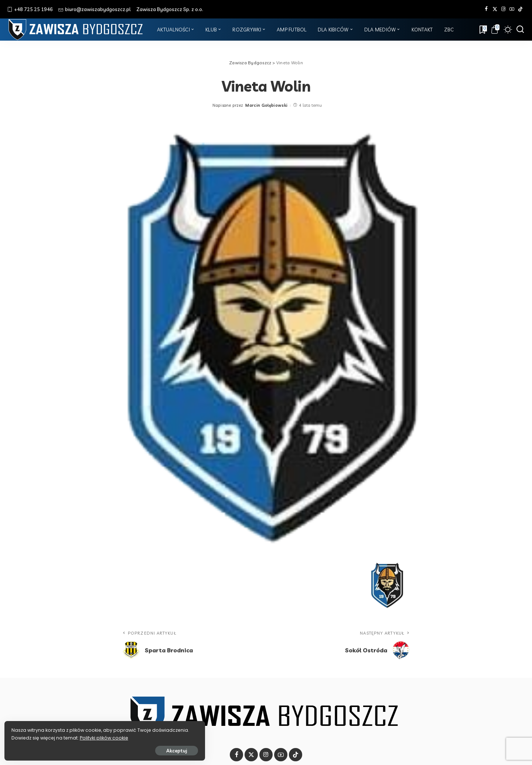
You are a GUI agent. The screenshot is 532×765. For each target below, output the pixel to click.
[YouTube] (512, 9)
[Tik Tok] (520, 9)
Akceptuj (88, 749)
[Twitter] (495, 9)
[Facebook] (486, 9)
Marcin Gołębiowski (266, 105)
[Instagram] (503, 9)
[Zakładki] (482, 30)
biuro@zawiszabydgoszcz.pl (95, 9)
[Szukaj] (520, 30)
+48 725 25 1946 (30, 9)
